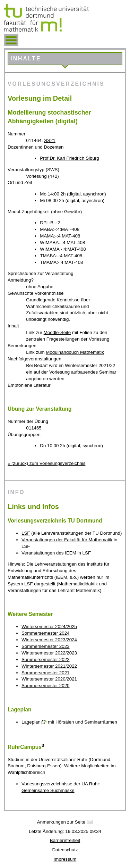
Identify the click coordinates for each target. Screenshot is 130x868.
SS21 (50, 140)
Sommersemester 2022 (46, 660)
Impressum (65, 859)
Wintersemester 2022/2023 (49, 653)
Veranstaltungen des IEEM (49, 553)
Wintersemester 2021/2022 (49, 666)
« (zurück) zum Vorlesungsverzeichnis (46, 463)
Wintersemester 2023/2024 (49, 640)
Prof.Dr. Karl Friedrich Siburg (69, 158)
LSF (26, 533)
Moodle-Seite (57, 332)
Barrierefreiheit (65, 840)
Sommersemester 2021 (46, 673)
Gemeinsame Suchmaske (48, 790)
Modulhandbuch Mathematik (75, 352)
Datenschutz (65, 850)
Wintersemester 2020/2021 (49, 679)
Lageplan (31, 722)
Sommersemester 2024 (46, 633)
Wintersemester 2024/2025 (49, 627)
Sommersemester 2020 (46, 686)
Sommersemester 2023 (46, 646)
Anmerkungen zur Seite (61, 822)
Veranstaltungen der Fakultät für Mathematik (67, 540)
